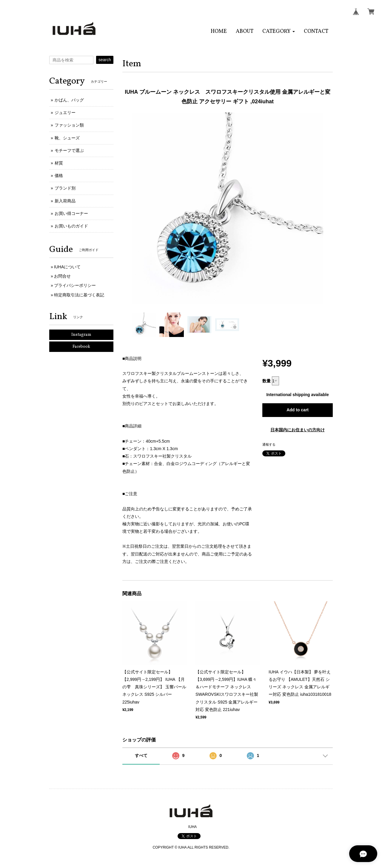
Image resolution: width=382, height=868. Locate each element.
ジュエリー (65, 113)
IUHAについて (67, 267)
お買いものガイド (71, 226)
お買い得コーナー (71, 213)
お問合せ (62, 276)
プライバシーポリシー (75, 285)
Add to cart (298, 410)
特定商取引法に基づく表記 (79, 295)
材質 (59, 163)
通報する (269, 444)
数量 (267, 381)
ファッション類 (69, 125)
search (105, 60)
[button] (279, 31)
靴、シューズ (67, 138)
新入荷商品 (65, 201)
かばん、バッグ (69, 100)
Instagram (81, 335)
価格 (59, 176)
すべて (141, 755)
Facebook (81, 347)
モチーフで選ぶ (69, 150)
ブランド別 (65, 188)
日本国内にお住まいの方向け (298, 430)
